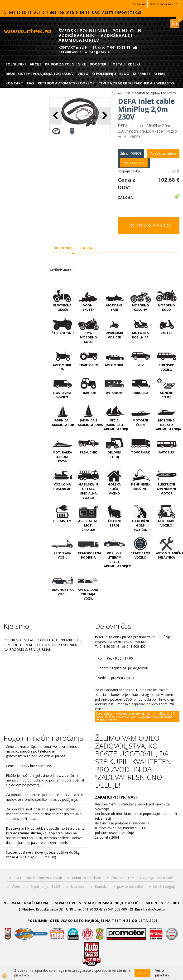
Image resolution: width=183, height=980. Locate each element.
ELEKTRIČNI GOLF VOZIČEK (140, 525)
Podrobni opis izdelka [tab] (72, 248)
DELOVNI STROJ (114, 455)
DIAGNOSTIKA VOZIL (63, 592)
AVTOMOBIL (114, 365)
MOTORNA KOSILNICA (140, 335)
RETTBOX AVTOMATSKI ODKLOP (66, 83)
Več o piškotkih (162, 973)
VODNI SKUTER (88, 307)
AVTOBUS (166, 452)
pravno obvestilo (130, 886)
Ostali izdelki (126, 64)
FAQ (30, 83)
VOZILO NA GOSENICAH (62, 487)
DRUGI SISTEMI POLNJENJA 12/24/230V (40, 74)
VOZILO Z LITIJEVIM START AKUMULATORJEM (118, 560)
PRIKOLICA (140, 393)
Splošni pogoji (164, 886)
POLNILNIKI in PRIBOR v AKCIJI (38, 878)
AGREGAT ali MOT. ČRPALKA (88, 525)
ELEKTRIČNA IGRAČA (62, 307)
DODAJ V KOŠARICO (149, 225)
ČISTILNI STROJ (114, 523)
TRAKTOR (88, 393)
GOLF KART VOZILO (166, 523)
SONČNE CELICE (166, 395)
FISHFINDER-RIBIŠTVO (140, 487)
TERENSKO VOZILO (166, 367)
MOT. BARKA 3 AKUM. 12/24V (62, 457)
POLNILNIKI (16, 64)
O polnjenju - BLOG (111, 74)
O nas (160, 74)
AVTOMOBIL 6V (62, 367)
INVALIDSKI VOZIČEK (114, 335)
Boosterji (99, 64)
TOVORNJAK (140, 452)
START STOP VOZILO (140, 555)
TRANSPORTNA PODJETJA (89, 555)
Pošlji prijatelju (134, 163)
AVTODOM (114, 393)
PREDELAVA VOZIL (62, 555)
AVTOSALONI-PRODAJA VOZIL (89, 594)
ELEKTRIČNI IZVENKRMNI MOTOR (166, 489)
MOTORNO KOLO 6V (140, 307)
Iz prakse (142, 74)
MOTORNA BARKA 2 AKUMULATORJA (169, 425)
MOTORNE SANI (114, 307)
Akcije (36, 64)
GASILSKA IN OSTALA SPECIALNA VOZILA (88, 491)
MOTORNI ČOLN (140, 423)
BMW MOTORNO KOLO (88, 337)
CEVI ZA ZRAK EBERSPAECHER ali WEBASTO (136, 83)
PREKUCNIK (88, 452)
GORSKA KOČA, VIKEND (114, 489)
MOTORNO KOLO (166, 307)
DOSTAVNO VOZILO (62, 395)
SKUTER (166, 333)
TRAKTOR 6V (88, 365)
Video (83, 74)
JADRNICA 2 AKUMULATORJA (90, 423)
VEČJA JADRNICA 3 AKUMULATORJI (116, 425)
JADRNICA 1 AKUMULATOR (63, 423)
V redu (142, 973)
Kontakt (14, 83)
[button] (104, 116)
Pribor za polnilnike (65, 64)
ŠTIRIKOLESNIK (63, 333)
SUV (140, 365)
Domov (116, 93)
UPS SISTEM (62, 521)
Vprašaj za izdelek (163, 153)
